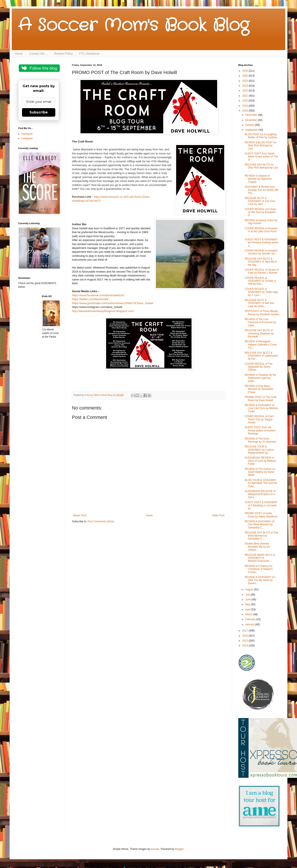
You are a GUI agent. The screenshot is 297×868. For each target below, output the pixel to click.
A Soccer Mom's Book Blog (134, 26)
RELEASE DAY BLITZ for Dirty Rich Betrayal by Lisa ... (261, 168)
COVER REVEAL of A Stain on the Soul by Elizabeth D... (260, 212)
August (250, 589)
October (250, 125)
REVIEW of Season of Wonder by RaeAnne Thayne (258, 179)
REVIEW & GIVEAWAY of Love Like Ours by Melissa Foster (261, 408)
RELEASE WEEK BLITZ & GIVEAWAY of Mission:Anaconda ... (260, 558)
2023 (246, 86)
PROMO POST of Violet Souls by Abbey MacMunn (261, 515)
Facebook (27, 134)
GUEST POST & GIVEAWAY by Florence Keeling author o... (262, 243)
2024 (246, 81)
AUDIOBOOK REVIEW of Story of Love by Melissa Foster (260, 461)
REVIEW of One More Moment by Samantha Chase (259, 389)
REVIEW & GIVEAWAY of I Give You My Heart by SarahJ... (260, 580)
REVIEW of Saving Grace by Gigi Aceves (261, 222)
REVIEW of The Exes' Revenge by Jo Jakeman (260, 440)
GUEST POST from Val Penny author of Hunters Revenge (260, 430)
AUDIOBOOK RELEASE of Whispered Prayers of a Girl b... (260, 494)
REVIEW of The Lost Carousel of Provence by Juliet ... (260, 322)
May (248, 604)
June (248, 599)
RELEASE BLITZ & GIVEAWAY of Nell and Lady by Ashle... (259, 303)
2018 (246, 111)
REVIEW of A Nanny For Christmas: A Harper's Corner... (259, 569)
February (251, 619)
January (250, 624)
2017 (246, 631)
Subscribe (39, 112)
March (249, 614)
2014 (246, 646)
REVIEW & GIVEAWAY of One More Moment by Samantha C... (259, 525)
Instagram (27, 138)
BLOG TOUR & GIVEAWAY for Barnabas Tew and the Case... (261, 483)
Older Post (218, 515)
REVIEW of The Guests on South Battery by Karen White (260, 472)
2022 (246, 91)
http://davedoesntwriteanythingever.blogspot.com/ (103, 311)
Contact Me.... (38, 54)
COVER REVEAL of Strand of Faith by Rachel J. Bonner (262, 271)
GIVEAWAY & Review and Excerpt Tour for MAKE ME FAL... (262, 190)
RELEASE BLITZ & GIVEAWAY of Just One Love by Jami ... (260, 201)
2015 (246, 641)
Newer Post (80, 515)
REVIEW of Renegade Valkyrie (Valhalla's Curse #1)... (261, 345)
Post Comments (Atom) (101, 521)
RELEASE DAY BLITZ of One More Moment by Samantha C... (262, 536)
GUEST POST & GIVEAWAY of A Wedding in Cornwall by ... (261, 505)
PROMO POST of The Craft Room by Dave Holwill (260, 399)
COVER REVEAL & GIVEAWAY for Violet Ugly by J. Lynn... (261, 292)
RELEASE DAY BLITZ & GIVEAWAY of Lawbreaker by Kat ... (261, 356)
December (252, 115)
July (248, 595)
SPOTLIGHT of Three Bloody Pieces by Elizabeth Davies (262, 313)
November (252, 120)
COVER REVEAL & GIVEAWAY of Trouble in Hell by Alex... (260, 281)
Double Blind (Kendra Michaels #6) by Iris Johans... (257, 547)
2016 (246, 636)
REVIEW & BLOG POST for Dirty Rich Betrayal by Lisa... (260, 146)
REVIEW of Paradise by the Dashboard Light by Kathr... (260, 378)
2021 (246, 96)
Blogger (179, 849)
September (252, 130)
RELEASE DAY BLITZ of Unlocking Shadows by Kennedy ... (259, 333)
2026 (246, 71)
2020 (246, 101)
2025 (246, 76)
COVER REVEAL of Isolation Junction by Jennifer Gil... (261, 252)
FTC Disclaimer (89, 54)
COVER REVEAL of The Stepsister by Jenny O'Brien (259, 367)
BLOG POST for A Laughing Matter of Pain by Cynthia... (262, 136)
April (248, 610)
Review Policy (64, 54)
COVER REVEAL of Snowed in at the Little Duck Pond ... (261, 232)
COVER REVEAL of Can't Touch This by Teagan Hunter (259, 419)
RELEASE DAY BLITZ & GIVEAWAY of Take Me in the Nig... (261, 262)
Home (19, 54)
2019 (246, 106)
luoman (155, 849)
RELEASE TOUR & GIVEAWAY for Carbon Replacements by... (259, 450)
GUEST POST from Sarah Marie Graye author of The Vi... (261, 157)
